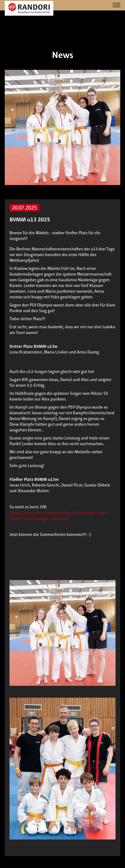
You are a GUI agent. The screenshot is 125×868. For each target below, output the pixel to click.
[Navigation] (116, 5)
